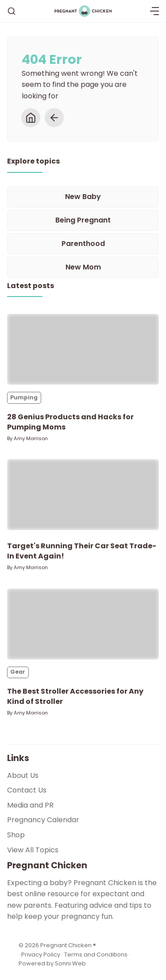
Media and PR (30, 805)
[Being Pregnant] (83, 220)
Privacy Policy (41, 955)
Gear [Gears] (18, 672)
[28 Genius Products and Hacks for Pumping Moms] (83, 349)
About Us (23, 775)
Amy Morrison (31, 438)
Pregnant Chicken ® (68, 945)
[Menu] (154, 11)
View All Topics (33, 850)
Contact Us (27, 790)
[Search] (12, 11)
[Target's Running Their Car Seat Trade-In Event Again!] (83, 495)
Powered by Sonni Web (52, 963)
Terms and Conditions (96, 955)
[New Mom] (83, 267)
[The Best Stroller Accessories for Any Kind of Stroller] (83, 624)
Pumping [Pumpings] (24, 397)
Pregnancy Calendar (43, 820)
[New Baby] (83, 197)
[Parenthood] (83, 244)
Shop (16, 835)
